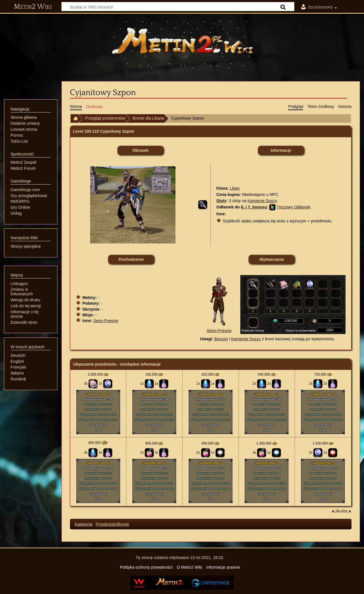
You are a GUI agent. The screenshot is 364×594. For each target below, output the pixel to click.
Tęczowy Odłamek (293, 207)
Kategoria (84, 524)
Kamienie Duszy (262, 201)
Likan (235, 188)
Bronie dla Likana (148, 118)
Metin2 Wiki (33, 7)
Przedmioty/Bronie (112, 524)
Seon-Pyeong (106, 321)
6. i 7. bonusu (254, 207)
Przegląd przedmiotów (105, 118)
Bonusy (221, 339)
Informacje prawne (223, 567)
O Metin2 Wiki (190, 567)
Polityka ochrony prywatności (146, 567)
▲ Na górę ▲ (342, 511)
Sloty (221, 201)
